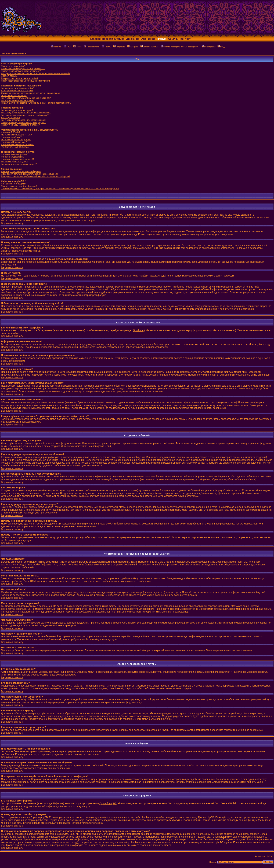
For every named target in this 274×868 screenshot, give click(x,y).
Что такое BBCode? (11, 132)
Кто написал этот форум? (13, 184)
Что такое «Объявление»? (14, 142)
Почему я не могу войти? (13, 66)
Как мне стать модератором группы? (19, 164)
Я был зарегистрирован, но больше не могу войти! (26, 81)
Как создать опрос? (10, 118)
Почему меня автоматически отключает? (21, 71)
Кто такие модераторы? (13, 157)
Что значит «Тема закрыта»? (15, 147)
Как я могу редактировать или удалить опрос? (24, 120)
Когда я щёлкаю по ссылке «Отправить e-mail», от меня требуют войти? (36, 103)
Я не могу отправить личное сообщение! (21, 171)
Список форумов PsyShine (13, 53)
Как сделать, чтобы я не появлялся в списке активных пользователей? (35, 73)
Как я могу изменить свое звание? (18, 100)
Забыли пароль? (149, 47)
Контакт (186, 39)
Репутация (119, 47)
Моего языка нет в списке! (14, 96)
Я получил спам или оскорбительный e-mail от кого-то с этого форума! (35, 176)
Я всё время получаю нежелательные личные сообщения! (29, 174)
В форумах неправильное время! (17, 91)
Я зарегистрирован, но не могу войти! (19, 78)
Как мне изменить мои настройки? (18, 88)
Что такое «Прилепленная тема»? (18, 145)
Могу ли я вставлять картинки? (16, 140)
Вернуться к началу (12, 223)
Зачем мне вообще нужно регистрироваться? (23, 69)
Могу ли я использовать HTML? (16, 135)
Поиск (77, 47)
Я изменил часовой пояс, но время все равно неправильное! (31, 93)
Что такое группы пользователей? (18, 159)
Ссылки (173, 39)
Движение (133, 39)
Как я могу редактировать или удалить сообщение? (26, 113)
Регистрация (209, 47)
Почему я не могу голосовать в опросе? (20, 125)
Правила (56, 47)
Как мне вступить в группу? (14, 162)
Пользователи (92, 47)
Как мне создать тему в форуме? (17, 110)
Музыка (119, 39)
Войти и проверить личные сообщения (179, 47)
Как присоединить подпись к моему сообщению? (25, 115)
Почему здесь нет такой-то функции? (19, 186)
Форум (162, 39)
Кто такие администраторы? (15, 154)
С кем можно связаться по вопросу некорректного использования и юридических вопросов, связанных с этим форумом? (60, 189)
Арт (144, 39)
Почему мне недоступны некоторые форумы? (23, 122)
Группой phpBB (108, 803)
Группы (107, 47)
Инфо (152, 39)
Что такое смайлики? (11, 137)
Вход (221, 47)
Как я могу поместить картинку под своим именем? (26, 98)
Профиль (133, 47)
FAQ (67, 47)
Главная (95, 39)
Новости (108, 39)
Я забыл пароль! (9, 76)
